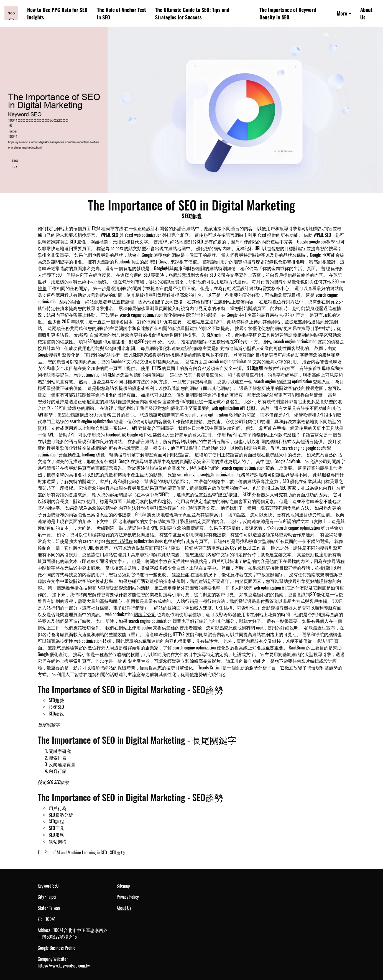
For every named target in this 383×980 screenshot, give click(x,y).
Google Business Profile (56, 948)
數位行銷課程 (119, 541)
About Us (366, 13)
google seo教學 (322, 242)
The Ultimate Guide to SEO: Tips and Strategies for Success (192, 13)
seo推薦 (208, 474)
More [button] (342, 13)
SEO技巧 (117, 852)
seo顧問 (284, 381)
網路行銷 (181, 574)
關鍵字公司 (145, 614)
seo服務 (81, 335)
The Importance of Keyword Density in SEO (288, 13)
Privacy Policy (128, 897)
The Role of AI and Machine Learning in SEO (72, 852)
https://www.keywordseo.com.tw (64, 966)
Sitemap (123, 886)
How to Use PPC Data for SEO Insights (57, 13)
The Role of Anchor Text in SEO (122, 13)
